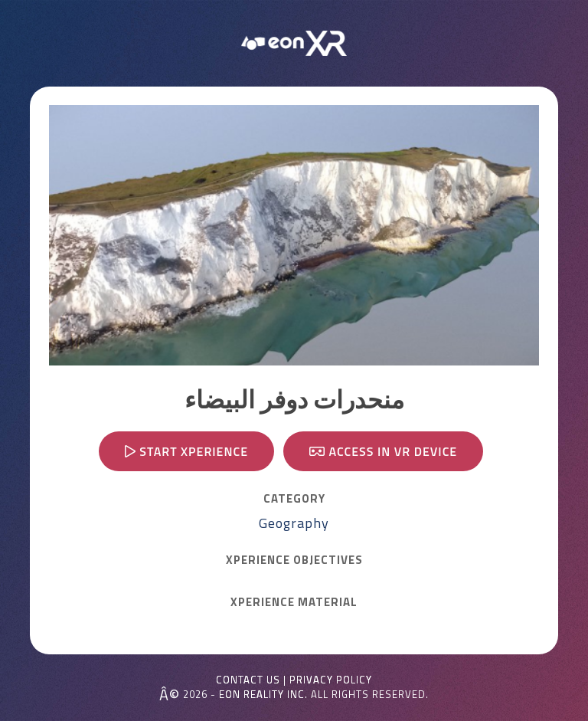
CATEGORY (294, 499)
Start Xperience (186, 451)
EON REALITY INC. (263, 694)
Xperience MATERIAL (294, 602)
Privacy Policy (331, 680)
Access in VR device (383, 451)
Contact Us (248, 680)
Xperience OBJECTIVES (294, 560)
